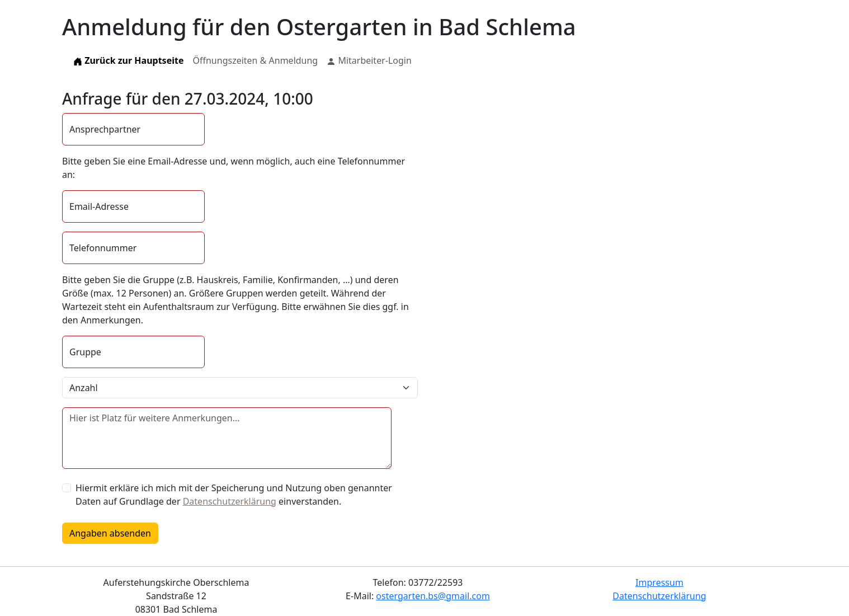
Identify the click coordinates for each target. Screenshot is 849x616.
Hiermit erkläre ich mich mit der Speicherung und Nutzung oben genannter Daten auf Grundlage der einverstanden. (234, 495)
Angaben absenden (110, 533)
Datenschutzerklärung (230, 501)
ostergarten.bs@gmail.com (433, 596)
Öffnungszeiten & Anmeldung (255, 60)
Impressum (659, 582)
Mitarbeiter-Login (369, 60)
